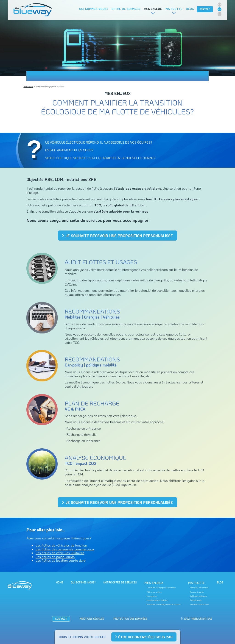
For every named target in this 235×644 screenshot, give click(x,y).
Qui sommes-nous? (94, 9)
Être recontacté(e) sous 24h (144, 637)
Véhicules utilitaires (199, 596)
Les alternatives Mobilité (157, 600)
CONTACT (205, 9)
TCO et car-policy (154, 592)
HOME (60, 583)
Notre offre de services (120, 583)
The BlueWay (33, 10)
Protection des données (130, 619)
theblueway (28, 86)
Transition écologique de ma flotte (161, 588)
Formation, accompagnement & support (163, 604)
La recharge (152, 596)
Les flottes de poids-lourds (55, 557)
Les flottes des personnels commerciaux (65, 549)
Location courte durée (200, 604)
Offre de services (126, 9)
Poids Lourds (196, 600)
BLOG (220, 583)
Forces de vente (197, 592)
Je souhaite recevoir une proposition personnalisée (118, 236)
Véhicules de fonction (199, 588)
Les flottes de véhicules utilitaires (60, 553)
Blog (190, 9)
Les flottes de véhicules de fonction (61, 545)
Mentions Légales (92, 619)
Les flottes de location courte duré (61, 560)
